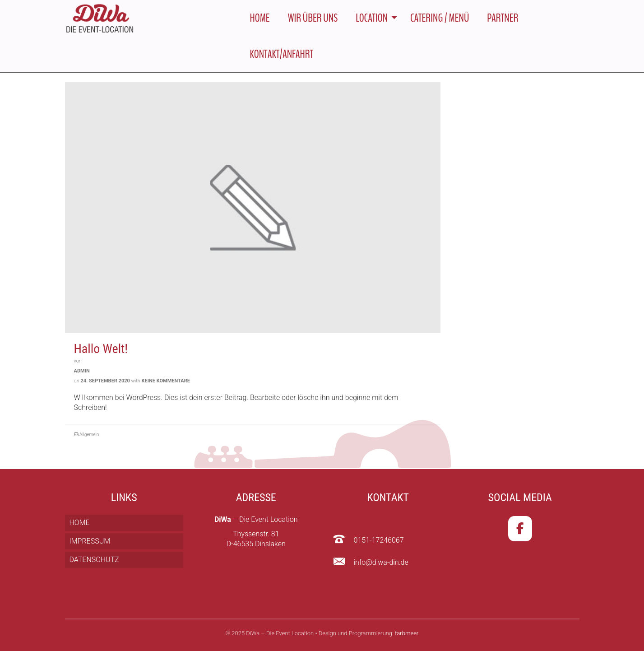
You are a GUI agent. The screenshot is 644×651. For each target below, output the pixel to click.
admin (82, 372)
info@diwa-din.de (381, 562)
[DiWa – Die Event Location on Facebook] (520, 529)
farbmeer (407, 633)
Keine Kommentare (166, 382)
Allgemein (89, 435)
